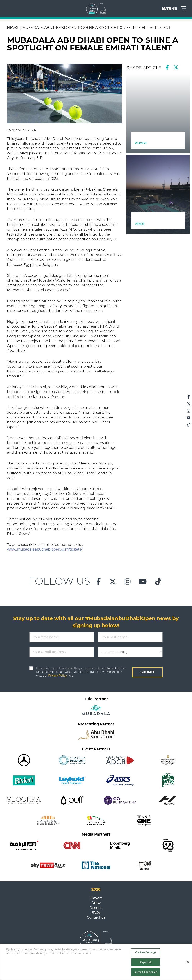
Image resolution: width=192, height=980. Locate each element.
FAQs (96, 913)
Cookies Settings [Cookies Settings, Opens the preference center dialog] (146, 952)
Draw (96, 903)
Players (96, 898)
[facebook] (167, 67)
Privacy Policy (57, 676)
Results (96, 908)
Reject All (146, 962)
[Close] (188, 962)
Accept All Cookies (146, 972)
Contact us (96, 917)
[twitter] (176, 67)
